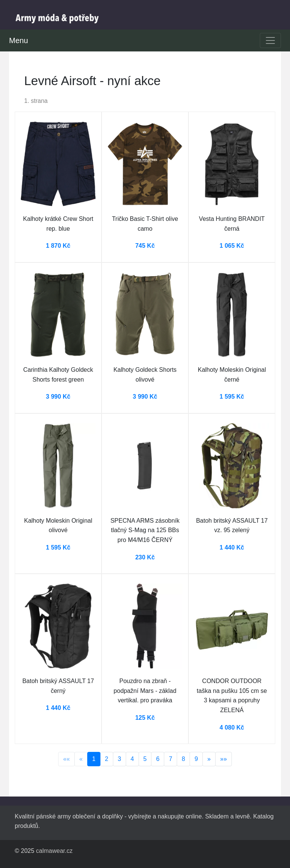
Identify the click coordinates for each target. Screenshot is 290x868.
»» (224, 759)
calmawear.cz (54, 851)
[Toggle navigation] (270, 40)
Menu (19, 40)
